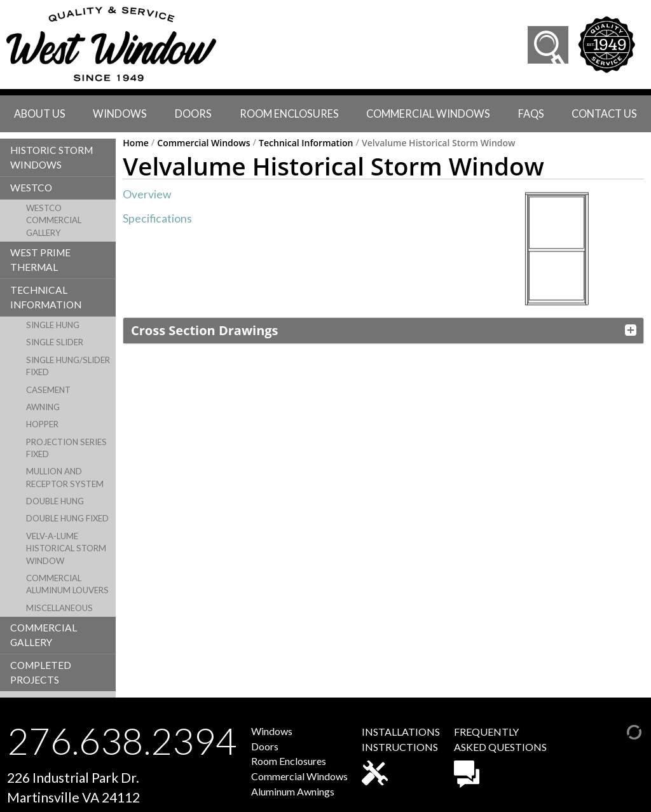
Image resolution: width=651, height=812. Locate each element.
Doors (193, 114)
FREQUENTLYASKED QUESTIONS (500, 757)
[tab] (383, 331)
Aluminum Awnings (293, 791)
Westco (31, 188)
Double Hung (55, 501)
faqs (531, 114)
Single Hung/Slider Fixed (68, 366)
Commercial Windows (428, 114)
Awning (43, 407)
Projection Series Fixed (66, 448)
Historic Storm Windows (51, 157)
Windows (120, 114)
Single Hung (53, 325)
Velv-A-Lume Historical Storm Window (66, 548)
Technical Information (46, 297)
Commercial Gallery (44, 635)
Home (136, 143)
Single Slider (55, 342)
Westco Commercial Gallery (54, 220)
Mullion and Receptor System (65, 477)
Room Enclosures (289, 114)
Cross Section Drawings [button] (204, 330)
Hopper (42, 424)
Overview (147, 194)
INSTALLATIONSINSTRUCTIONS (401, 755)
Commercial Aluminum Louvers (67, 584)
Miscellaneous (59, 608)
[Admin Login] (621, 730)
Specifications (157, 218)
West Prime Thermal (40, 260)
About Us (40, 114)
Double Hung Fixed (67, 518)
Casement (48, 390)
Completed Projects (41, 672)
